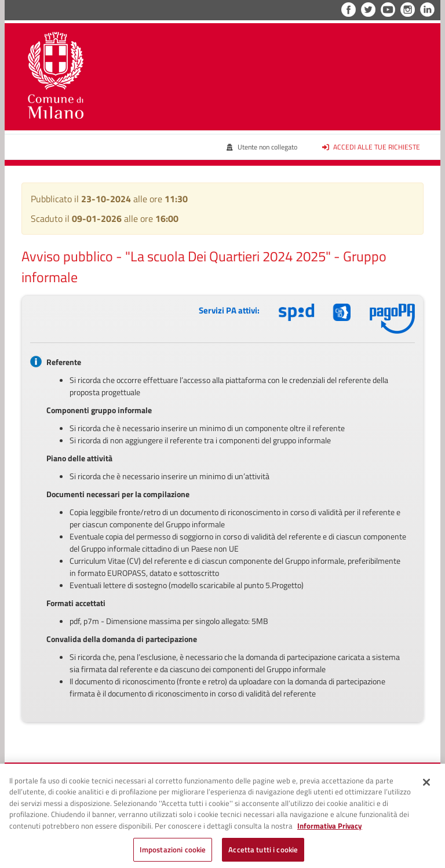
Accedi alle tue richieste (371, 147)
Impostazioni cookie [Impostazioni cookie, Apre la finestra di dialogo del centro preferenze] (173, 853)
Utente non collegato (262, 147)
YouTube (388, 10)
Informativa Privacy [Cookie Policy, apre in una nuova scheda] (330, 829)
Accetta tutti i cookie (263, 853)
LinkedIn (427, 10)
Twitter (368, 10)
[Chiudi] (426, 786)
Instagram (408, 10)
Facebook (349, 10)
